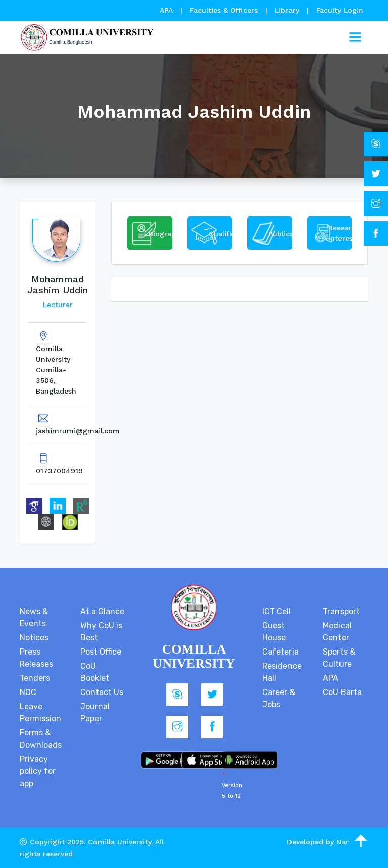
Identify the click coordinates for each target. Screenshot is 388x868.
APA (167, 10)
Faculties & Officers (224, 10)
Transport (341, 611)
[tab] (150, 233)
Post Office (101, 652)
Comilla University (119, 842)
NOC (28, 692)
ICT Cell (277, 611)
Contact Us (102, 692)
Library (288, 10)
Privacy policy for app (38, 771)
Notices (34, 638)
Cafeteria (280, 652)
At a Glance (102, 611)
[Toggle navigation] (355, 37)
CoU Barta (342, 692)
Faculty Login (340, 10)
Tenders (35, 678)
